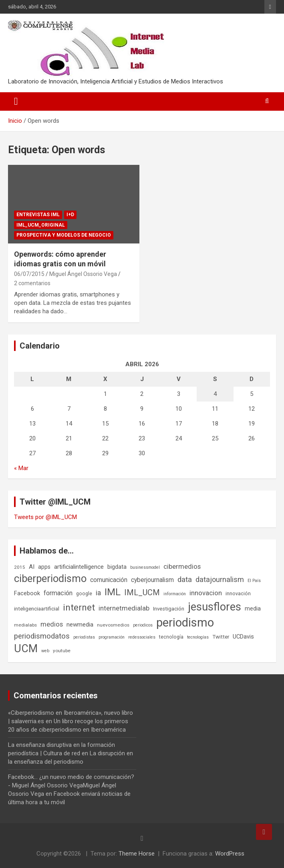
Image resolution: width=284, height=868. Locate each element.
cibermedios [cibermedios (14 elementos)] (182, 566)
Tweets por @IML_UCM (45, 517)
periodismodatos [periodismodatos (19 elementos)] (42, 636)
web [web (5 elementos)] (45, 651)
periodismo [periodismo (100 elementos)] (185, 623)
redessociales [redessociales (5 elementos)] (142, 637)
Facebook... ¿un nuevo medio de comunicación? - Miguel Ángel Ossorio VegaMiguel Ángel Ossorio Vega (71, 785)
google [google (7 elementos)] (84, 593)
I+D (70, 215)
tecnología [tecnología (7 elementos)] (171, 637)
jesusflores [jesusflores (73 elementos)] (215, 607)
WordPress (230, 854)
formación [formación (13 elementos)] (58, 593)
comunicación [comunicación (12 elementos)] (109, 580)
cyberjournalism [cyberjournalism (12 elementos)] (152, 580)
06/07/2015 (29, 274)
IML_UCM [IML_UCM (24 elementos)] (142, 592)
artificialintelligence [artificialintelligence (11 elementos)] (79, 567)
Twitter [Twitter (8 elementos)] (221, 637)
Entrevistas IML (38, 215)
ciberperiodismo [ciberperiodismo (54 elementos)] (50, 578)
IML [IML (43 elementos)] (113, 592)
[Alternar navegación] (16, 101)
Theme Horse (137, 854)
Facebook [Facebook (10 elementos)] (27, 593)
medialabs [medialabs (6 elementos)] (25, 625)
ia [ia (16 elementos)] (98, 593)
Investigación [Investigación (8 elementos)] (169, 609)
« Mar (21, 468)
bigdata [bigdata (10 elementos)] (117, 567)
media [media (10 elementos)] (253, 608)
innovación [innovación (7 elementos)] (238, 593)
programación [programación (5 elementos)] (112, 637)
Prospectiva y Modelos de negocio (64, 235)
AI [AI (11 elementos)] (32, 567)
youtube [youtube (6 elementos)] (62, 651)
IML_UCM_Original (41, 225)
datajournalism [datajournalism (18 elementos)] (220, 579)
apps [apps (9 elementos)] (44, 567)
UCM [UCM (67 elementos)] (26, 649)
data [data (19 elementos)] (185, 580)
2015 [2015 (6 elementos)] (20, 567)
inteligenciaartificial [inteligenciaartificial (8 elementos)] (37, 609)
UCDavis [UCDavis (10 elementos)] (243, 637)
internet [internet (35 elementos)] (79, 607)
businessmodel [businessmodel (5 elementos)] (145, 567)
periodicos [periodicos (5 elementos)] (143, 625)
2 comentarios (32, 283)
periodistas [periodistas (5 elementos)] (84, 637)
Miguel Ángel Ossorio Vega (83, 274)
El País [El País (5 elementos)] (254, 581)
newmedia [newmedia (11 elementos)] (80, 625)
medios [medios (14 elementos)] (52, 624)
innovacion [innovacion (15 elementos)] (206, 593)
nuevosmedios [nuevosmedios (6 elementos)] (113, 625)
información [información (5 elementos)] (175, 594)
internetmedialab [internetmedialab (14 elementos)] (124, 608)
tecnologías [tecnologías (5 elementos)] (198, 637)
